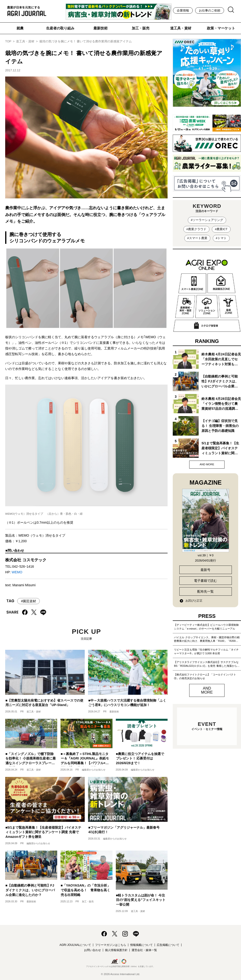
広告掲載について (168, 945)
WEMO (17, 572)
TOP (8, 41)
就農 (20, 28)
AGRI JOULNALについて (75, 945)
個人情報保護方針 (116, 950)
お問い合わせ (92, 950)
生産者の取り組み (60, 28)
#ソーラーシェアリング (207, 220)
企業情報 (183, 10)
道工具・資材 (181, 28)
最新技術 (100, 28)
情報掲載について (141, 945)
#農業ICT (221, 229)
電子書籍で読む (205, 581)
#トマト (221, 238)
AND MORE (207, 464)
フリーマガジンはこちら (111, 945)
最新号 (205, 570)
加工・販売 (141, 28)
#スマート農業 (197, 238)
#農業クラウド (196, 229)
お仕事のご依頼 (210, 10)
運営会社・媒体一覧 (144, 950)
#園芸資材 (28, 601)
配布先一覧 (205, 591)
